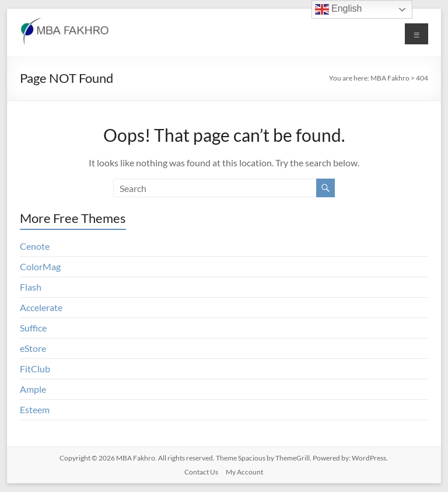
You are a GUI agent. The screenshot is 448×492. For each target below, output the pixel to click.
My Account (244, 472)
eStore (33, 348)
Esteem (35, 409)
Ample (33, 389)
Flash (31, 287)
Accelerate (41, 307)
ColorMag (40, 266)
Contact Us (201, 472)
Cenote (35, 246)
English (339, 9)
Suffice (33, 328)
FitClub (35, 369)
